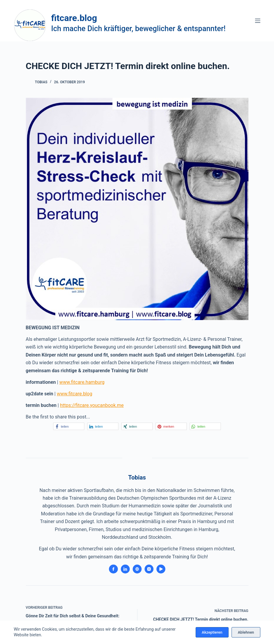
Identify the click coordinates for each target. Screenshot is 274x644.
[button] (69, 426)
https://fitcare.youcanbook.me (92, 405)
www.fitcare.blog (74, 394)
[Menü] (258, 21)
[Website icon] (137, 569)
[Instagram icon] (149, 569)
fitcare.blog (74, 18)
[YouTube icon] (161, 569)
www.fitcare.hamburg (82, 382)
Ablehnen (246, 632)
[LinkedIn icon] (125, 569)
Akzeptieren (212, 632)
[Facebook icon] (113, 569)
